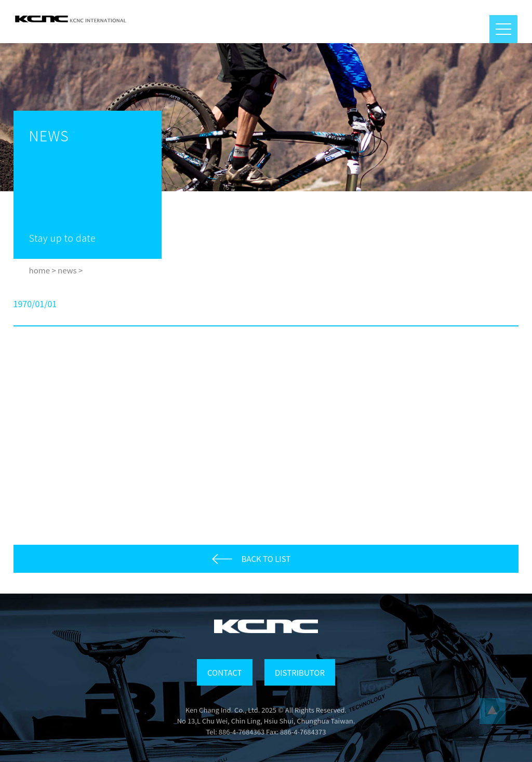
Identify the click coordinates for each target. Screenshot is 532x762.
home (39, 270)
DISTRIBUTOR (300, 672)
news (67, 270)
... (493, 711)
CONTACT (224, 672)
